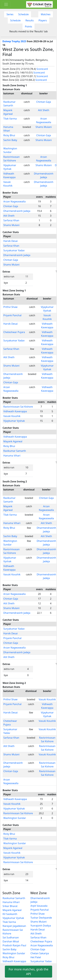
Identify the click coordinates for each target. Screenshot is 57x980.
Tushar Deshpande (41, 918)
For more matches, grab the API (28, 972)
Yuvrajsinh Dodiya (41, 926)
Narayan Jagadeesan (14, 926)
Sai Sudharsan (11, 937)
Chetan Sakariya (40, 953)
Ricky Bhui (9, 135)
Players (43, 20)
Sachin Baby (10, 140)
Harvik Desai (10, 241)
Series (10, 14)
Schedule (23, 14)
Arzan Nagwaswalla (14, 201)
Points (28, 27)
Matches (46, 14)
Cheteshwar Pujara (14, 332)
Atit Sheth (44, 110)
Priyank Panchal (12, 315)
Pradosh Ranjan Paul (14, 945)
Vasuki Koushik (12, 416)
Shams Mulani (44, 127)
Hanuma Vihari (12, 456)
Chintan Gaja (44, 102)
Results (29, 20)
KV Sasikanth (10, 914)
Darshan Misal (11, 941)
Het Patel (36, 957)
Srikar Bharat (10, 906)
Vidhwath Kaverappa (15, 411)
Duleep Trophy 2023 (14, 41)
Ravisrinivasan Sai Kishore (18, 407)
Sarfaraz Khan (11, 220)
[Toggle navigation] (6, 4)
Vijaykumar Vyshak (14, 421)
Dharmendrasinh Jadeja (17, 211)
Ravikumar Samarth (15, 451)
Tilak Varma (10, 119)
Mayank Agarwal (13, 441)
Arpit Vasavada (39, 906)
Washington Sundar (15, 818)
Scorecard (42, 69)
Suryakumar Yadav (14, 250)
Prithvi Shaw (10, 307)
